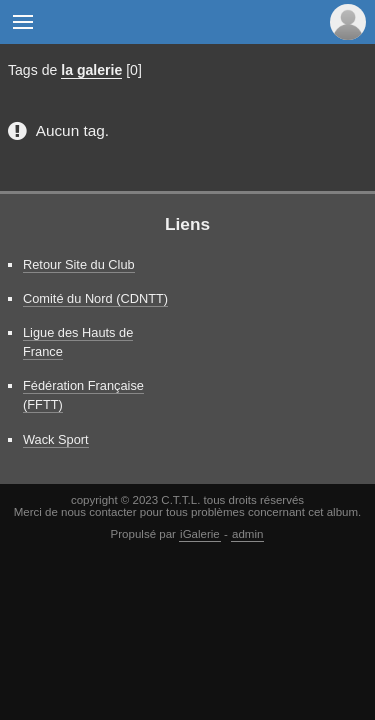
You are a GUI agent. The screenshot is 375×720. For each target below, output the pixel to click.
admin (247, 534)
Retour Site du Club (79, 264)
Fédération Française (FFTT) (83, 395)
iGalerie (200, 534)
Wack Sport (56, 439)
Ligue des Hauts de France (78, 342)
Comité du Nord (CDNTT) (95, 298)
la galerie (91, 70)
